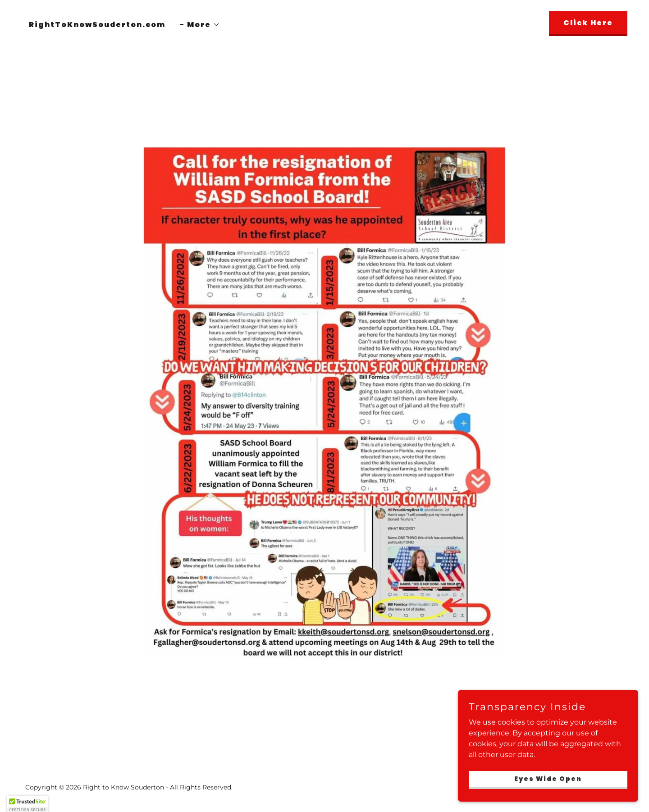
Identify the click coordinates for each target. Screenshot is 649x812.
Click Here (588, 23)
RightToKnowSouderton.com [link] (97, 25)
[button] (200, 25)
